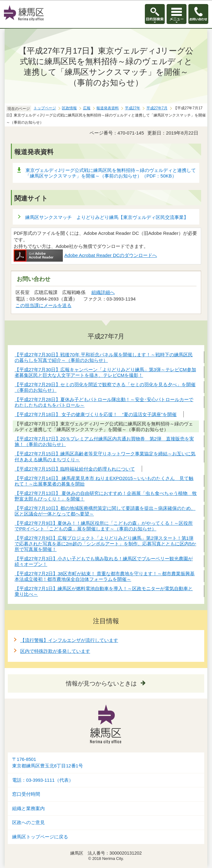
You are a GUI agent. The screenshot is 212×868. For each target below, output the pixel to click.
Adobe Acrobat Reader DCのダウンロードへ (85, 255)
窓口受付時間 (26, 794)
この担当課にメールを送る (44, 305)
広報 (87, 108)
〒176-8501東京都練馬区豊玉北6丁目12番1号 (48, 763)
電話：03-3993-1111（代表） (43, 780)
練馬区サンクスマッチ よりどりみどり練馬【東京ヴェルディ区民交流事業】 (107, 217)
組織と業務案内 (28, 809)
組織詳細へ (103, 292)
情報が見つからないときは (101, 683)
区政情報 (69, 108)
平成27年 (133, 108)
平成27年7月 (157, 108)
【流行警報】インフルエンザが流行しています (69, 640)
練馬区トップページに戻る (40, 837)
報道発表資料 (108, 108)
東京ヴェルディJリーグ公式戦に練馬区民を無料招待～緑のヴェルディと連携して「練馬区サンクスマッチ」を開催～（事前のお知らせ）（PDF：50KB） (111, 173)
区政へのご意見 (28, 823)
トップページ (45, 108)
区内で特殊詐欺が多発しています (55, 651)
